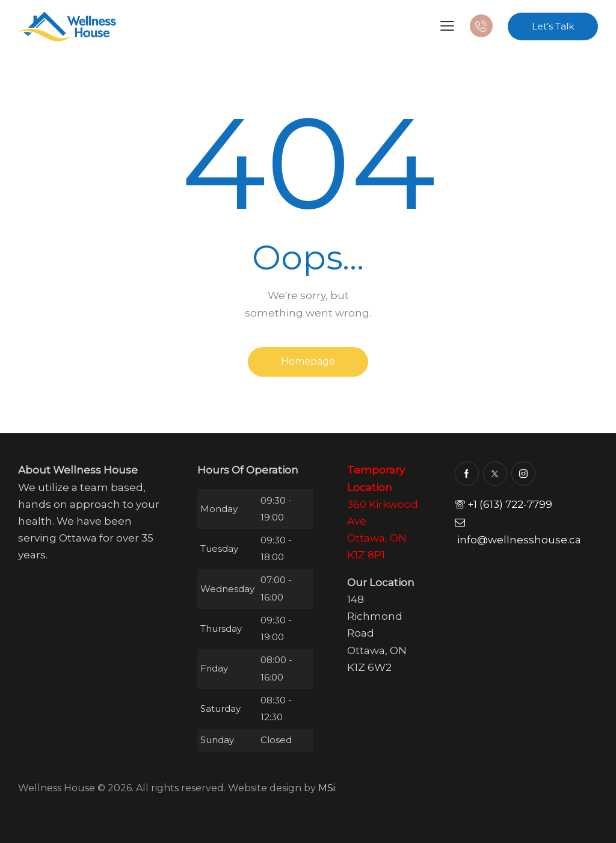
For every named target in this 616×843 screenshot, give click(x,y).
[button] (447, 26)
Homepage (308, 361)
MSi (327, 788)
